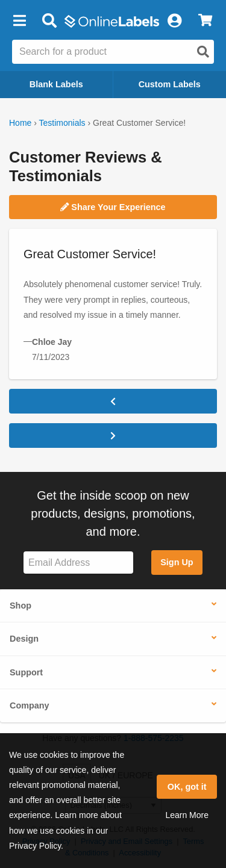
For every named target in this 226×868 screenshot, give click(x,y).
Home (20, 123)
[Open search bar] (49, 21)
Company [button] (30, 705)
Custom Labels (170, 84)
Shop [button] (20, 606)
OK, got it (187, 787)
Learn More (187, 815)
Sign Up (177, 562)
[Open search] (203, 52)
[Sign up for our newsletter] (78, 563)
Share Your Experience (113, 207)
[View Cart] (205, 21)
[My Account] (174, 21)
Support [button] (26, 672)
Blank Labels (56, 84)
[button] (19, 21)
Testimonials (62, 123)
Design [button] (24, 639)
